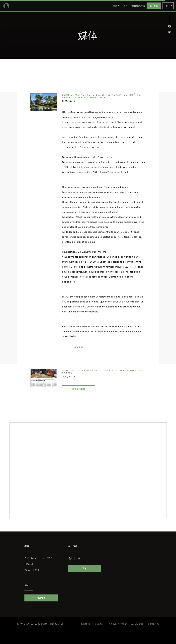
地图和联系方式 (138, 6)
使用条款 (101, 625)
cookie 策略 (139, 625)
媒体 (126, 6)
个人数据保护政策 (120, 625)
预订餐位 (154, 6)
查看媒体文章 (84, 388)
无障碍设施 (153, 625)
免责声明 (87, 625)
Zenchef (59, 624)
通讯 (85, 568)
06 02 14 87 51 (32, 570)
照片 (117, 6)
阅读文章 (85, 347)
